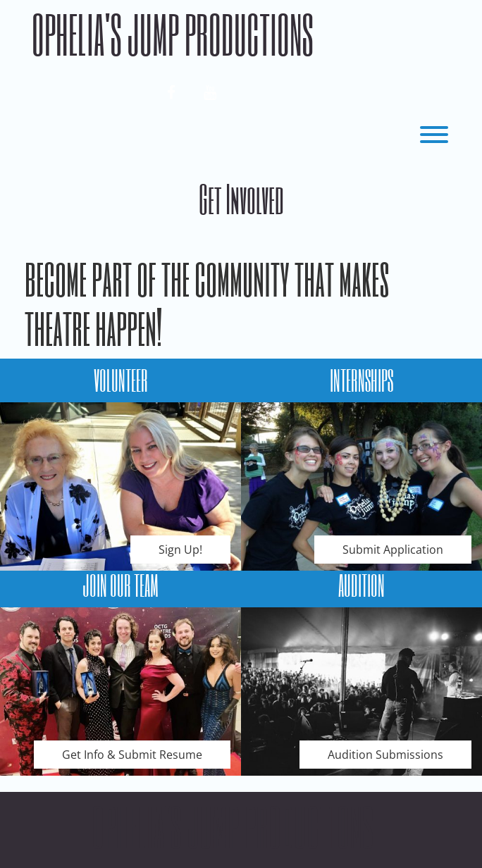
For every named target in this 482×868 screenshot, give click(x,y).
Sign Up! (180, 550)
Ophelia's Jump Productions (172, 34)
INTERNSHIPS (361, 380)
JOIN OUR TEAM (121, 585)
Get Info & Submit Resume (132, 755)
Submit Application (393, 550)
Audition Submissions (385, 755)
